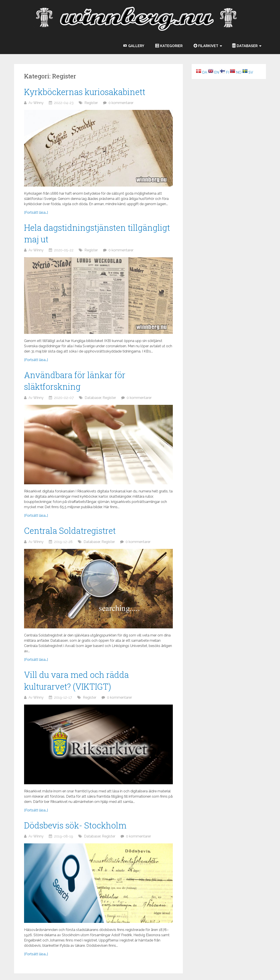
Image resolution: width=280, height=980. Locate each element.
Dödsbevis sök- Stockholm (75, 825)
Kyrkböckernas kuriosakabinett (85, 92)
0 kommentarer (121, 103)
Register (91, 103)
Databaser (93, 398)
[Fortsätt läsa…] (36, 212)
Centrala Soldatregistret (70, 531)
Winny (38, 103)
